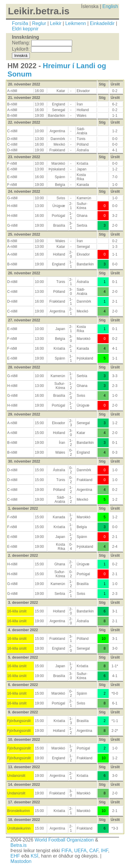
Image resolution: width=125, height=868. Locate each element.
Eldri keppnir (25, 29)
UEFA (81, 851)
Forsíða (20, 23)
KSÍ (35, 856)
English (110, 6)
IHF (104, 851)
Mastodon (21, 861)
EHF (15, 856)
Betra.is (18, 845)
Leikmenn (76, 23)
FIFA (67, 851)
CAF (94, 851)
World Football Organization (64, 840)
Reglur (39, 23)
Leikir (56, 23)
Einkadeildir (102, 23)
